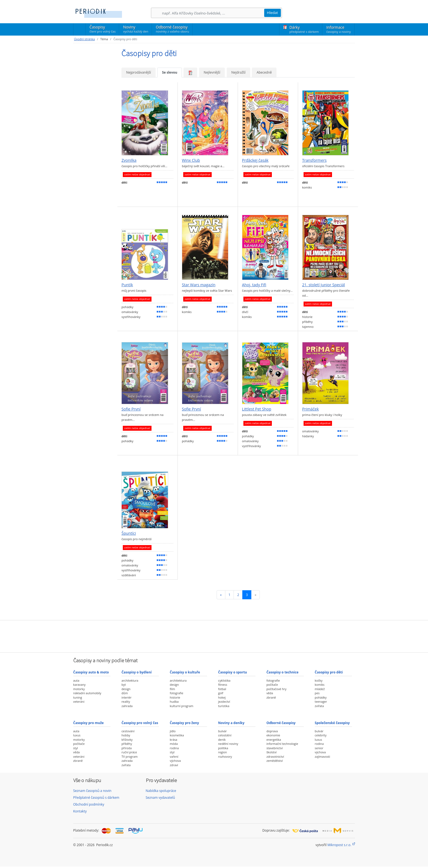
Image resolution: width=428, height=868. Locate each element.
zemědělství (275, 761)
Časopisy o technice (282, 672)
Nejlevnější (212, 72)
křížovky (127, 740)
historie (175, 697)
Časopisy (102, 30)
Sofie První (131, 409)
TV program (129, 756)
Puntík (127, 285)
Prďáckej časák (255, 160)
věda (270, 693)
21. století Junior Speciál (324, 285)
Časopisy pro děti (329, 672)
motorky (79, 689)
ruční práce (129, 752)
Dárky (304, 29)
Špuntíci (129, 533)
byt (124, 685)
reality (126, 701)
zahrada (127, 706)
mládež (320, 689)
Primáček (311, 409)
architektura (130, 680)
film (172, 689)
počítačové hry (276, 689)
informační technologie (282, 744)
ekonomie (273, 735)
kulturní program (182, 706)
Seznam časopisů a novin (92, 791)
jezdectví (224, 701)
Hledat (273, 13)
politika (223, 748)
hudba (174, 701)
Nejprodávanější (139, 72)
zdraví (174, 765)
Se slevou (170, 72)
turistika (224, 706)
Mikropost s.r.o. (339, 845)
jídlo (173, 731)
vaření (174, 756)
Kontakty (80, 811)
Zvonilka (129, 160)
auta (76, 680)
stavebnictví (275, 748)
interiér (126, 697)
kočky (319, 680)
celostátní (225, 735)
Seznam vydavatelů (160, 798)
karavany (80, 685)
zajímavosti (322, 756)
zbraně (271, 697)
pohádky (321, 697)
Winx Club (191, 160)
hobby (126, 735)
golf (221, 693)
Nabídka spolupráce (161, 791)
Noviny (136, 29)
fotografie (177, 693)
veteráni (79, 701)
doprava (272, 731)
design (126, 689)
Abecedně (264, 72)
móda (174, 744)
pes (317, 693)
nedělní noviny (228, 744)
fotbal (222, 689)
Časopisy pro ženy (184, 723)
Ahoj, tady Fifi (254, 285)
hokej (222, 697)
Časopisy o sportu (232, 672)
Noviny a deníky (231, 723)
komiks (320, 685)
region (222, 752)
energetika (274, 740)
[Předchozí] (221, 595)
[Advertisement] (214, 636)
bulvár (222, 731)
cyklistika (224, 680)
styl (76, 748)
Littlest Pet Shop (257, 409)
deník (222, 740)
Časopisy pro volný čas (140, 723)
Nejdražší (238, 72)
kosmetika (177, 735)
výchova (175, 761)
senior (319, 748)
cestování (128, 731)
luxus (77, 735)
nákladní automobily (87, 693)
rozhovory (225, 756)
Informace (338, 29)
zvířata (319, 706)
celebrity (321, 735)
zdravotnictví (275, 756)
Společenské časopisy (332, 723)
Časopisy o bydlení (136, 672)
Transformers (315, 160)
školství (271, 752)
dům (125, 693)
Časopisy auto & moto (91, 672)
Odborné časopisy (172, 29)
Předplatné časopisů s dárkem (96, 798)
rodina (174, 748)
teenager (321, 701)
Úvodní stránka (85, 39)
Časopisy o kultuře (185, 672)
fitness (222, 685)
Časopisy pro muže (89, 723)
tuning (78, 697)
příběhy (127, 744)
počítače (272, 685)
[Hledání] (213, 13)
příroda (126, 748)
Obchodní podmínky (89, 804)
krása (174, 740)
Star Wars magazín (199, 285)
